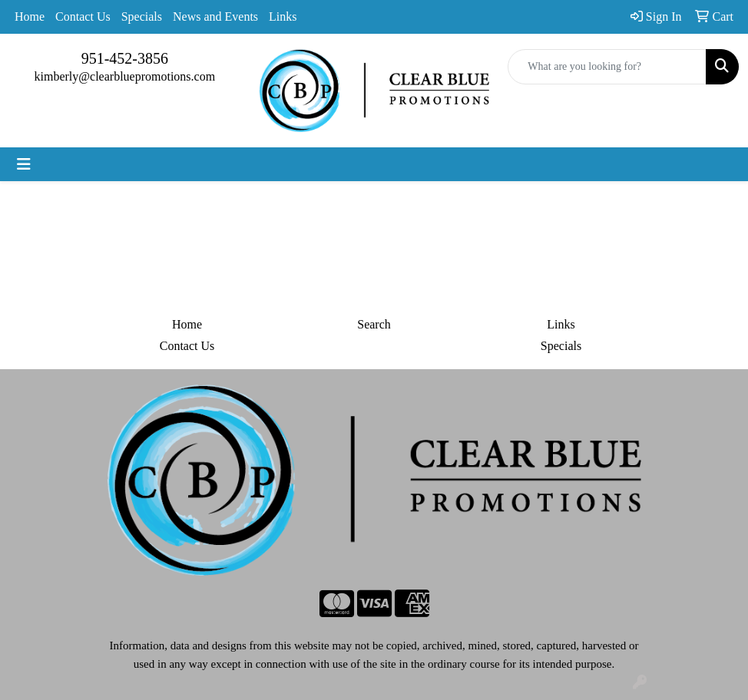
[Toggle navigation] (24, 164)
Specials (142, 17)
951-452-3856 (125, 58)
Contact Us (83, 17)
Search (374, 324)
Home (30, 17)
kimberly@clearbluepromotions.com (125, 76)
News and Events (215, 17)
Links (283, 17)
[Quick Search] (607, 67)
